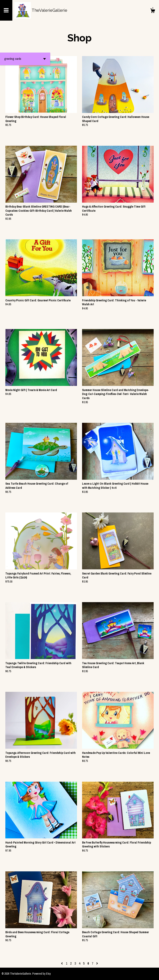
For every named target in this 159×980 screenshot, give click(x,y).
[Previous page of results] (62, 963)
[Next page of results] (97, 963)
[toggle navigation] (6, 10)
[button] (25, 59)
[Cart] (153, 11)
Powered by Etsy (42, 974)
